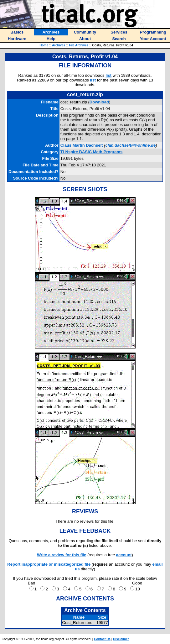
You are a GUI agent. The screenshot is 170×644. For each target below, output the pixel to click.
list (108, 75)
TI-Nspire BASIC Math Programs (92, 152)
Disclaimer (121, 639)
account (124, 555)
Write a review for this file (62, 555)
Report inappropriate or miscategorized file (49, 564)
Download (99, 102)
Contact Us (102, 639)
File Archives (79, 45)
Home (44, 45)
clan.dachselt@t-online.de (130, 145)
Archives (59, 45)
